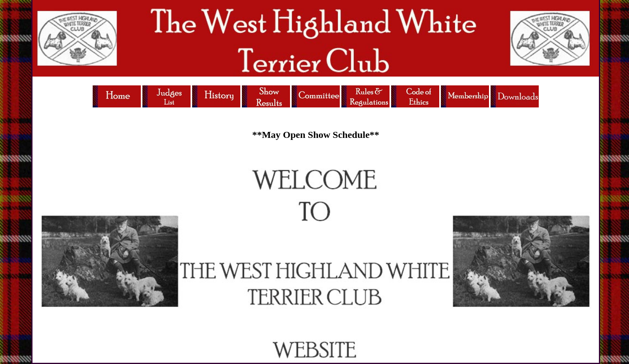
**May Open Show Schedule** (316, 135)
